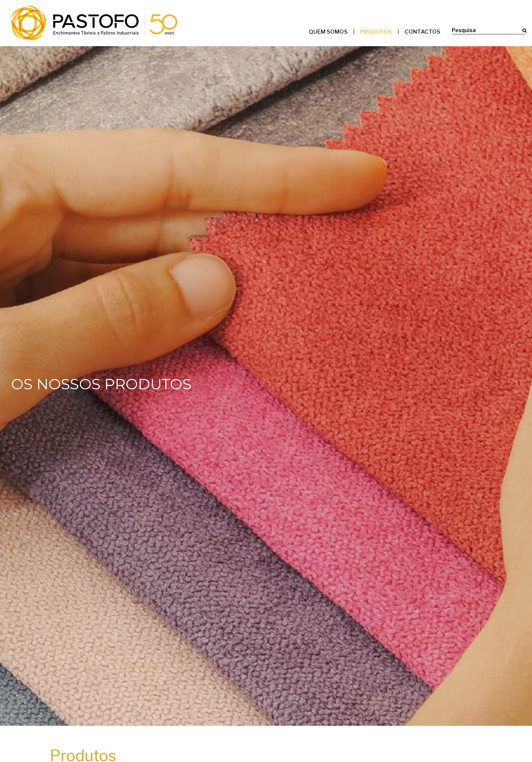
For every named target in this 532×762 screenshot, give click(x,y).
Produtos (376, 32)
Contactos (422, 32)
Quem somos (328, 32)
